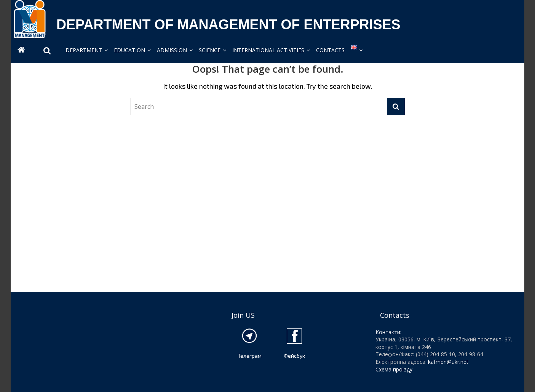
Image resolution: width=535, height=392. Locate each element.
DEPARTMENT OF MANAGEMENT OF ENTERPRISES (228, 25)
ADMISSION (172, 50)
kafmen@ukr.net (448, 362)
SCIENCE (210, 50)
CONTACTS (330, 50)
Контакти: (388, 332)
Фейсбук (294, 356)
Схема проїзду (394, 369)
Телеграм (250, 356)
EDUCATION (129, 50)
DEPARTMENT (84, 50)
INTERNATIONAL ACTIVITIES (268, 50)
